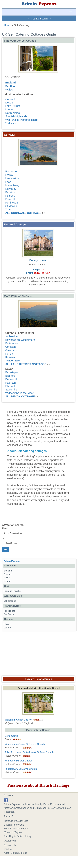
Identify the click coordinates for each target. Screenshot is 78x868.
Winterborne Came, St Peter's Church (25, 744)
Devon (9, 103)
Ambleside (11, 336)
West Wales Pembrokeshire (21, 120)
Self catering (10, 601)
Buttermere (12, 343)
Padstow (10, 192)
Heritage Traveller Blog (16, 821)
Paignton (10, 383)
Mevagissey (12, 185)
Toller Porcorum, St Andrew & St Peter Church (29, 752)
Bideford (10, 376)
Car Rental (9, 614)
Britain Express (12, 561)
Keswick (10, 357)
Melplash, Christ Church (18, 720)
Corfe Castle (11, 736)
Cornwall (10, 99)
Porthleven (12, 203)
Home (8, 25)
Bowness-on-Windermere (20, 340)
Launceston (12, 178)
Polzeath (10, 199)
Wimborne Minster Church (19, 761)
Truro (8, 209)
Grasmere (11, 350)
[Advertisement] (39, 653)
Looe (8, 182)
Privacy (8, 849)
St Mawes (11, 206)
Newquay (11, 189)
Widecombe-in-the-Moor (19, 393)
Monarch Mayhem (14, 832)
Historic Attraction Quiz (16, 829)
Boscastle (11, 171)
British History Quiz (14, 825)
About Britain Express (15, 853)
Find (5, 528)
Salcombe (11, 390)
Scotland (11, 86)
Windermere (12, 361)
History (7, 624)
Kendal (9, 354)
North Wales (12, 113)
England (10, 83)
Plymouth (11, 386)
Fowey (9, 175)
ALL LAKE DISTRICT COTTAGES (26, 364)
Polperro (10, 196)
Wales (9, 90)
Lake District (13, 106)
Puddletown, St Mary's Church (21, 769)
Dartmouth (11, 379)
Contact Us (10, 845)
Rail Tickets (9, 611)
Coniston (10, 347)
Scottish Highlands (16, 116)
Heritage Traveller (12, 591)
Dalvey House (38, 260)
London (10, 109)
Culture (7, 628)
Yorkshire (11, 123)
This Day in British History (18, 836)
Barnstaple (12, 372)
